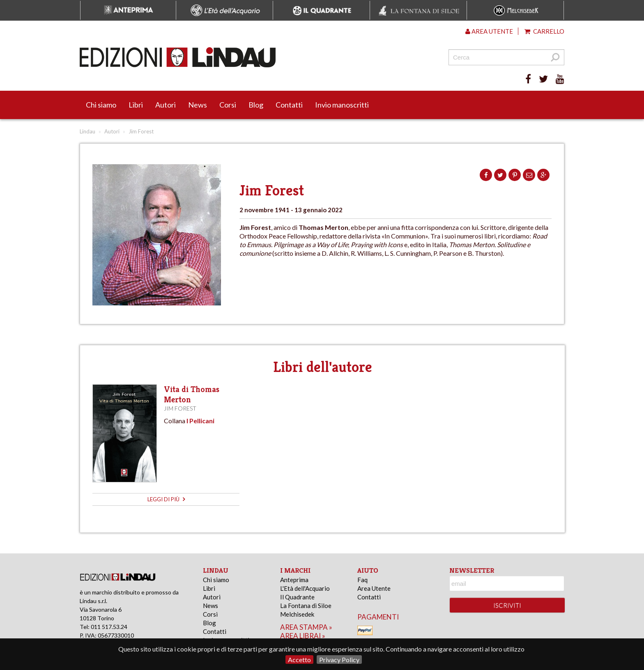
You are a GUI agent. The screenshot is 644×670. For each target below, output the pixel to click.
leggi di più (166, 499)
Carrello (544, 31)
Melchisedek (297, 614)
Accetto (299, 660)
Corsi (228, 105)
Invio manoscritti (342, 105)
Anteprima (294, 580)
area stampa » (306, 627)
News (198, 105)
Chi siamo (101, 105)
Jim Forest (180, 408)
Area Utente (374, 588)
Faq (362, 580)
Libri (136, 105)
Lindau (87, 131)
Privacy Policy (339, 660)
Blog (256, 105)
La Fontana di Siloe (306, 606)
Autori (166, 105)
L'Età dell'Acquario (305, 588)
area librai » (303, 636)
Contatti (289, 105)
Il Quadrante (297, 597)
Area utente (489, 31)
